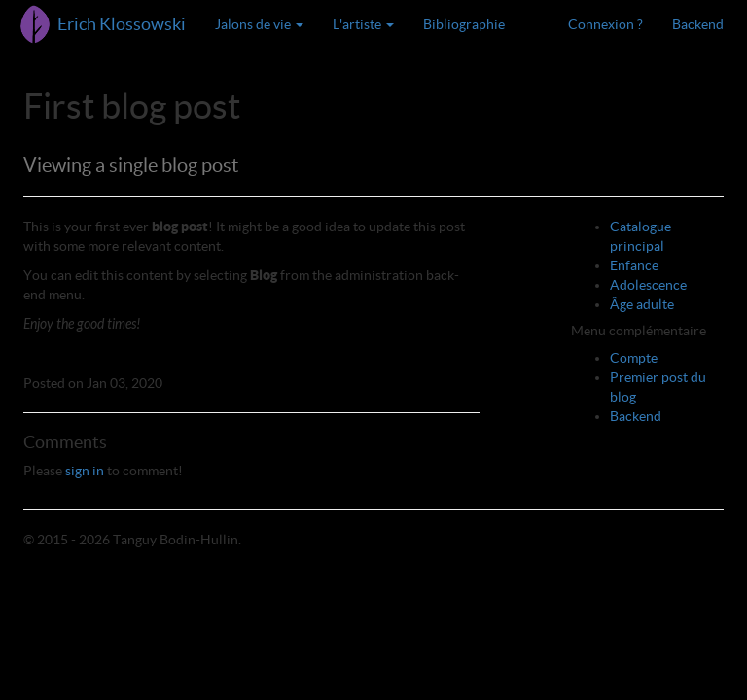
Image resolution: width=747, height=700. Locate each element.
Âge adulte (642, 304)
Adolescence (648, 285)
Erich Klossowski (122, 24)
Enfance (634, 265)
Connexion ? (605, 24)
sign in (85, 471)
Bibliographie (464, 24)
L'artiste (363, 24)
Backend (698, 24)
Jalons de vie (259, 24)
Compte (634, 358)
